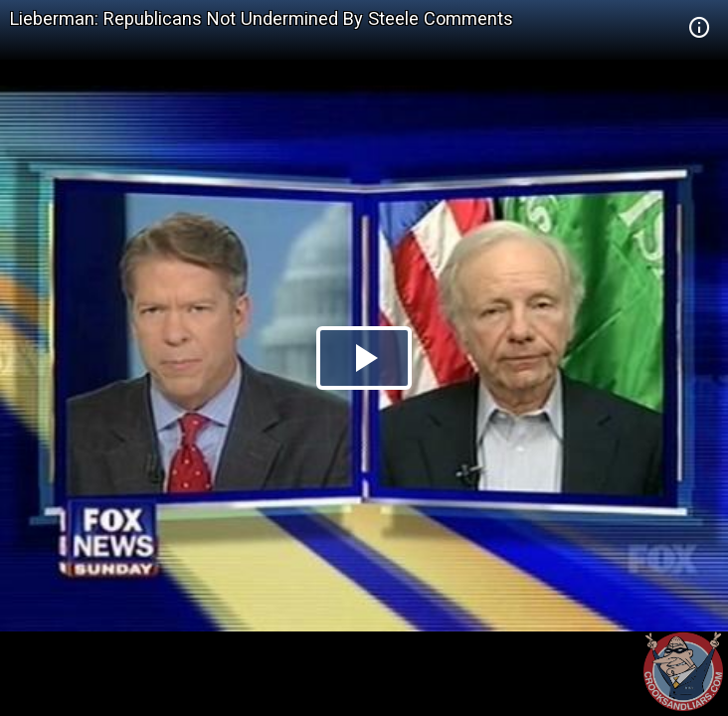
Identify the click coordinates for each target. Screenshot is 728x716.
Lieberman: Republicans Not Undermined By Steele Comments (262, 18)
